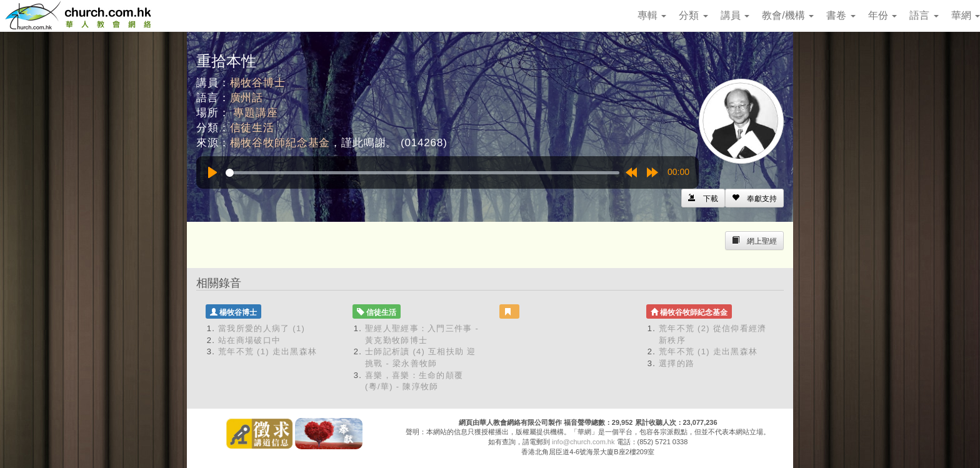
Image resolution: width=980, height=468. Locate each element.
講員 (735, 15)
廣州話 (247, 98)
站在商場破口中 (249, 340)
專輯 (652, 15)
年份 (882, 15)
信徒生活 (252, 128)
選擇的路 (677, 363)
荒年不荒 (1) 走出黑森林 (267, 351)
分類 (693, 15)
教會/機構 (788, 15)
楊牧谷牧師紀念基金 (280, 143)
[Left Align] (754, 198)
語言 (924, 15)
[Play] (212, 172)
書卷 (841, 15)
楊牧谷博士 (258, 83)
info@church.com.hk (583, 442)
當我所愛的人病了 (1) (262, 328)
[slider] (422, 173)
